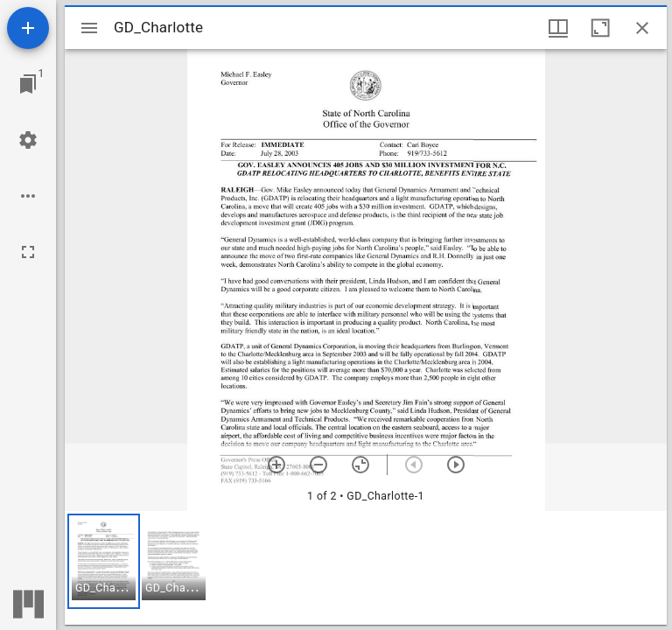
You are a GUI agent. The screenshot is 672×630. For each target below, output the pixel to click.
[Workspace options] (28, 196)
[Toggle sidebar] (89, 28)
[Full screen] (28, 252)
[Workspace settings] (28, 140)
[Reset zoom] (360, 465)
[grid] (366, 568)
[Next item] (456, 465)
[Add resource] (28, 28)
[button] (104, 561)
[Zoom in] (276, 465)
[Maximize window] (600, 28)
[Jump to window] (28, 84)
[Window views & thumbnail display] (558, 28)
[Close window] (642, 28)
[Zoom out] (318, 465)
